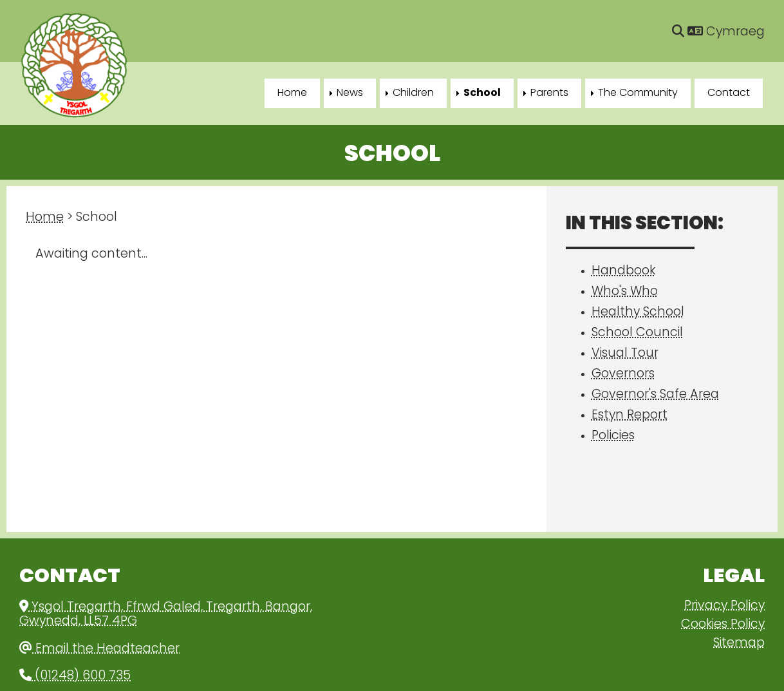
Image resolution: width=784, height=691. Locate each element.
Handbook (623, 271)
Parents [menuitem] (549, 93)
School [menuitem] (482, 93)
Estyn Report (630, 416)
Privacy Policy (724, 606)
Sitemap (739, 644)
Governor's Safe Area (655, 395)
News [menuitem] (350, 93)
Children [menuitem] (413, 93)
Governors (623, 374)
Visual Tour (625, 354)
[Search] (678, 33)
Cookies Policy (723, 625)
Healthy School (638, 313)
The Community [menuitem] (638, 93)
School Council (637, 333)
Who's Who (625, 292)
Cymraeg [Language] (726, 33)
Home (45, 218)
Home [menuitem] (292, 93)
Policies (613, 436)
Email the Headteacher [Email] (99, 649)
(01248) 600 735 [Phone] (75, 677)
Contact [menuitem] (729, 93)
